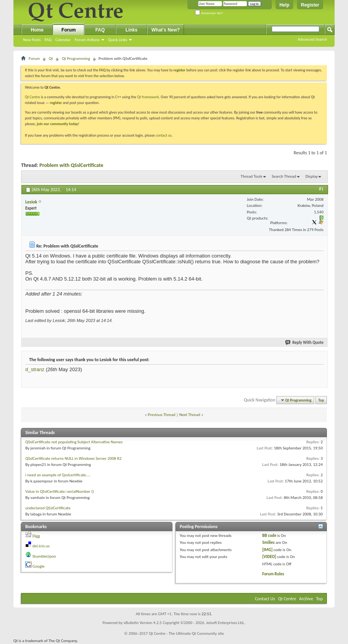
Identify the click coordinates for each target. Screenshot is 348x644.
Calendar (63, 40)
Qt (51, 59)
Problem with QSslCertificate (71, 165)
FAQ (48, 40)
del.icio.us (41, 546)
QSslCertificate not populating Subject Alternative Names (74, 442)
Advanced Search (312, 39)
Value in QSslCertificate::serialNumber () (60, 491)
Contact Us (265, 599)
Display (312, 176)
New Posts (32, 40)
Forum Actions (87, 40)
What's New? (166, 30)
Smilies (268, 542)
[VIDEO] (269, 557)
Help (284, 5)
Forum (68, 30)
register (56, 103)
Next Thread (190, 415)
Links (131, 30)
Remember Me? (209, 13)
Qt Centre (33, 97)
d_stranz (35, 369)
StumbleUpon (44, 556)
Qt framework (148, 97)
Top (321, 400)
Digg (36, 536)
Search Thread (284, 176)
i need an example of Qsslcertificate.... (58, 475)
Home (37, 30)
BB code (269, 536)
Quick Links (118, 40)
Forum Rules (273, 574)
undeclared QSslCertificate (48, 508)
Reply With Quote (305, 343)
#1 (321, 189)
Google (39, 566)
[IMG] (267, 550)
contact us (164, 135)
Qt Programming (76, 59)
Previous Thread (162, 415)
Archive (306, 599)
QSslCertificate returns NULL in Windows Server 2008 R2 (73, 458)
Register (310, 5)
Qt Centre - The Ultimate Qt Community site (186, 633)
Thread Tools (252, 176)
